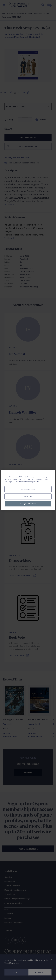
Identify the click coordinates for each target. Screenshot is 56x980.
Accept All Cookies (28, 504)
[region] (28, 490)
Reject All (28, 496)
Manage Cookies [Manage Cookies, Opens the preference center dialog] (28, 489)
